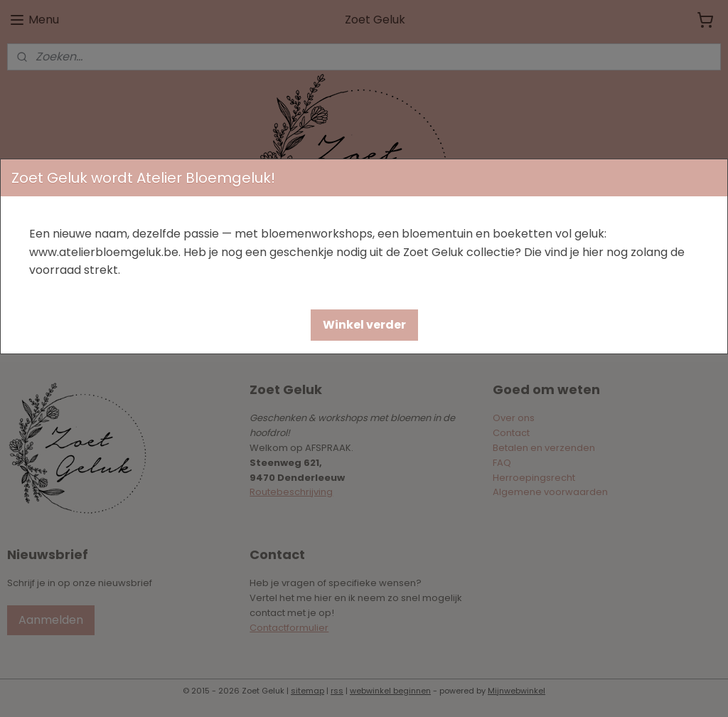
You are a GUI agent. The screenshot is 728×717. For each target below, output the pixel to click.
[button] (364, 325)
